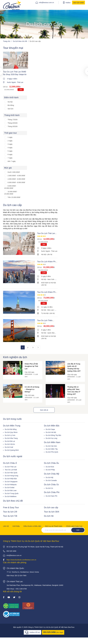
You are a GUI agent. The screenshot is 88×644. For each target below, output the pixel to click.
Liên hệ (6, 526)
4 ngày (10, 148)
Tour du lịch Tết (10, 516)
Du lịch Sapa (50, 429)
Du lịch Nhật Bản (11, 479)
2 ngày (10, 141)
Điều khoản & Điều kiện (32, 526)
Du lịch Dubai (10, 488)
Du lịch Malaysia (11, 485)
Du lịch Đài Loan (11, 490)
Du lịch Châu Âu (51, 463)
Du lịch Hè (49, 516)
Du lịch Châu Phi (52, 492)
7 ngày (10, 158)
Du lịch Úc (49, 488)
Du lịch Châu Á (10, 463)
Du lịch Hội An (10, 444)
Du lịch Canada (51, 480)
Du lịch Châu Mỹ (52, 474)
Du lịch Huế (9, 447)
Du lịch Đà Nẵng (11, 429)
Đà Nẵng (11, 105)
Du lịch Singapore (11, 482)
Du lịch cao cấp (51, 508)
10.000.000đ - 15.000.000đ (11, 193)
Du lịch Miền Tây (52, 449)
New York (51, 279)
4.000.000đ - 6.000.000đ (16, 179)
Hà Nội (10, 102)
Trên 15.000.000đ (14, 197)
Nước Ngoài (11, 82)
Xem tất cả (44, 410)
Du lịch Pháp (50, 470)
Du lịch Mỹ (49, 477)
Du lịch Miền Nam (52, 442)
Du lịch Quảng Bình (12, 450)
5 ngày (10, 151)
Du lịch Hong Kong (11, 476)
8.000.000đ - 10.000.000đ (10, 187)
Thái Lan (20, 82)
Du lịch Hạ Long (51, 438)
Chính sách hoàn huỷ (74, 526)
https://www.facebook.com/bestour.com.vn (21, 560)
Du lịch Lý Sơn (10, 435)
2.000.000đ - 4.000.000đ (16, 176)
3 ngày (10, 144)
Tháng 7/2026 (13, 120)
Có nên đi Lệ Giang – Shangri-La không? (32, 389)
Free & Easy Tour (11, 508)
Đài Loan (51, 310)
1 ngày (10, 137)
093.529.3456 (49, 632)
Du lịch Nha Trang (11, 438)
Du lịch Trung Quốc (12, 493)
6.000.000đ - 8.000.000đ (16, 182)
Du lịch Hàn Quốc (11, 473)
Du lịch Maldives (11, 496)
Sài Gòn (11, 109)
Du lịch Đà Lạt (10, 441)
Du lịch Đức (50, 467)
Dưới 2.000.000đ (14, 172)
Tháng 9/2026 (13, 126)
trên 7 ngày (12, 161)
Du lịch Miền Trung (12, 426)
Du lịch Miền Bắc (52, 426)
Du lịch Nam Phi (51, 496)
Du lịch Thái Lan (11, 467)
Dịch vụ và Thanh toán (54, 526)
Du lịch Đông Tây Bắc (53, 435)
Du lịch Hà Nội (51, 432)
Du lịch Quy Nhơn (11, 432)
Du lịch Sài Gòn (51, 446)
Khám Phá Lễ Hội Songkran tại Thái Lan (31, 366)
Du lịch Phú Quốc (52, 452)
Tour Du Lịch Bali (11, 470)
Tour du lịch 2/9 (10, 512)
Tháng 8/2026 (13, 123)
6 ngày (10, 154)
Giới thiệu (16, 526)
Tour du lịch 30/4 (52, 512)
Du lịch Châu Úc (51, 485)
